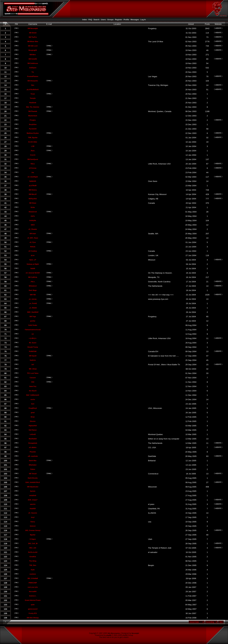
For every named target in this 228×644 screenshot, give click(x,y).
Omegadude (33, 443)
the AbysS (33, 391)
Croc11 (33, 155)
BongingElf (33, 50)
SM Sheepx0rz (33, 81)
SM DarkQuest (33, 159)
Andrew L (33, 596)
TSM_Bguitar (33, 138)
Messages (135, 20)
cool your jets (33, 587)
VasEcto (33, 360)
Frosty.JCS (33, 613)
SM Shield (33, 33)
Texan (33, 94)
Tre (33, 72)
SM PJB (33, 295)
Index (85, 20)
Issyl (33, 517)
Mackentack (33, 116)
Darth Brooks (33, 478)
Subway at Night (33, 264)
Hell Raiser (33, 430)
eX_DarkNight (33, 177)
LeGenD (33, 434)
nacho (33, 399)
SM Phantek (33, 111)
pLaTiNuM (33, 186)
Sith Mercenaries (114, 633)
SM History (33, 190)
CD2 (33, 382)
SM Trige (33, 316)
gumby (33, 321)
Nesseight (135, 633)
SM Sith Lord (33, 46)
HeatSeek (33, 103)
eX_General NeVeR (33, 273)
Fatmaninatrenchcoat (33, 330)
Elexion (33, 421)
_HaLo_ (33, 282)
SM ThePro (33, 37)
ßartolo (33, 491)
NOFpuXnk (33, 199)
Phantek (33, 452)
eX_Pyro (33, 242)
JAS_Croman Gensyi (33, 530)
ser (33, 334)
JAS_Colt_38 (33, 543)
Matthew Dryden (33, 133)
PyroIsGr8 (33, 129)
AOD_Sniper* (33, 500)
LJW (33, 146)
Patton (33, 469)
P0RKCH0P (33, 583)
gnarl (33, 413)
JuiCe (33, 216)
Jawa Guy (33, 386)
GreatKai (33, 557)
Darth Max (33, 461)
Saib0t (33, 268)
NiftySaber (33, 465)
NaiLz (33, 164)
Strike (33, 207)
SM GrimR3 (33, 59)
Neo (33, 85)
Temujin (33, 98)
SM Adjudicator (33, 487)
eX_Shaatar (33, 229)
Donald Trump (33, 347)
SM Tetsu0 (33, 474)
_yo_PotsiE (33, 303)
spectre (33, 504)
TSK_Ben (33, 565)
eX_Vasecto (33, 513)
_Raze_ (33, 151)
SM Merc (33, 55)
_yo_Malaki (33, 308)
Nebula (33, 247)
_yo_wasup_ (33, 299)
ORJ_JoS (33, 548)
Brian (33, 417)
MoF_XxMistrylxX (33, 395)
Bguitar (33, 535)
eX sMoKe (33, 447)
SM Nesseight (33, 28)
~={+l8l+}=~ (33, 338)
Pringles (33, 120)
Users (103, 20)
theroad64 (33, 591)
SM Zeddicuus (33, 63)
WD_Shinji (33, 369)
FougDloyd (33, 408)
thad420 (33, 509)
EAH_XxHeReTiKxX (33, 482)
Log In (143, 20)
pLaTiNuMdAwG (33, 89)
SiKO (33, 225)
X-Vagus (33, 539)
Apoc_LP (33, 260)
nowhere (33, 574)
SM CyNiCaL (33, 277)
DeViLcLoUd (33, 552)
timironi (33, 526)
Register (119, 20)
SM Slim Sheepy (33, 618)
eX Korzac (33, 168)
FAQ (90, 20)
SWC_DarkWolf (33, 312)
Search (96, 20)
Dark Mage (33, 290)
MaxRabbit (33, 439)
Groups (110, 20)
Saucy (33, 522)
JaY (33, 364)
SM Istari (33, 234)
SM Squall (33, 356)
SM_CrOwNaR (33, 578)
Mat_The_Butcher (33, 107)
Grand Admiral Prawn (33, 600)
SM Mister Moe (33, 41)
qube (33, 605)
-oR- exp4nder (33, 456)
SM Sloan (33, 203)
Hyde (33, 570)
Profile (126, 20)
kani (33, 404)
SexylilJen (33, 124)
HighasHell (33, 426)
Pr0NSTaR (33, 351)
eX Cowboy (33, 251)
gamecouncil (33, 609)
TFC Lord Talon (33, 373)
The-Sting (33, 561)
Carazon (33, 378)
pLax (33, 255)
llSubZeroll (33, 212)
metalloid (33, 495)
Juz (33, 172)
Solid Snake (33, 325)
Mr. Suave (33, 343)
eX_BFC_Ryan (33, 238)
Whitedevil (33, 286)
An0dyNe (33, 220)
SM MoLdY (33, 194)
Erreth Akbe (33, 142)
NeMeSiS (33, 181)
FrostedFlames (33, 76)
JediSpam (33, 68)
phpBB (109, 635)
